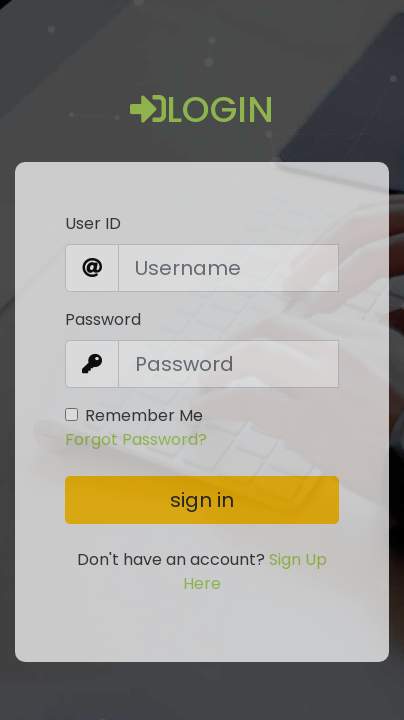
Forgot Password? (136, 439)
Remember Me (144, 415)
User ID (93, 223)
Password (103, 319)
